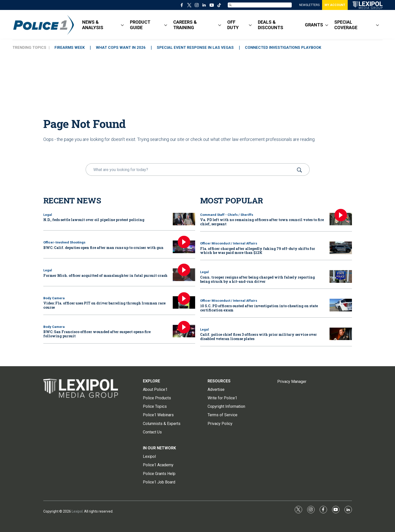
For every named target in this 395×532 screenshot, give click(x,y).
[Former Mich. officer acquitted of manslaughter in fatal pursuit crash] (184, 275)
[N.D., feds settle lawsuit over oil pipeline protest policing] (184, 219)
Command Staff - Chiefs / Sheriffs (227, 215)
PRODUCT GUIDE (140, 25)
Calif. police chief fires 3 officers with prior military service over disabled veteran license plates (258, 337)
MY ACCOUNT (335, 5)
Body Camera (54, 298)
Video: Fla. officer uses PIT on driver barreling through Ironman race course (104, 305)
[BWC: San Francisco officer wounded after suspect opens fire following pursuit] (184, 331)
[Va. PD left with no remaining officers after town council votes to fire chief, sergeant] (341, 219)
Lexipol (77, 511)
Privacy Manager (292, 382)
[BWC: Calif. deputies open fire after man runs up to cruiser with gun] (184, 247)
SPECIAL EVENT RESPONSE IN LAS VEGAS (195, 48)
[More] (122, 25)
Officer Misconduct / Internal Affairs (229, 243)
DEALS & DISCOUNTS (271, 25)
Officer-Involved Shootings (64, 242)
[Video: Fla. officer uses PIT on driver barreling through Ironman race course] (184, 303)
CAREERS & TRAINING (185, 25)
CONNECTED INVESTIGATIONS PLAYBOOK (283, 48)
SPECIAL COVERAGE (346, 25)
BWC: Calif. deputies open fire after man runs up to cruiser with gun (103, 248)
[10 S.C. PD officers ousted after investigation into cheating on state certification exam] (341, 305)
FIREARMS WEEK (70, 48)
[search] (191, 170)
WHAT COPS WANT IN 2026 (121, 48)
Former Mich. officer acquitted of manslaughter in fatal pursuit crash (105, 275)
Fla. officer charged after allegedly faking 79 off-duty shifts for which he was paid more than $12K (258, 251)
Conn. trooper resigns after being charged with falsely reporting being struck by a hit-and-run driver (257, 279)
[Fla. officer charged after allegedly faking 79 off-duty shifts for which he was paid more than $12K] (341, 248)
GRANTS (314, 25)
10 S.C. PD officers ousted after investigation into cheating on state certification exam (259, 308)
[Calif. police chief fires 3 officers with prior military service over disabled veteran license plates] (341, 334)
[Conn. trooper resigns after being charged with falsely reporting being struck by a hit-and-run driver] (341, 276)
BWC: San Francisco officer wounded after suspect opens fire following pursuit (97, 334)
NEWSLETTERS (309, 5)
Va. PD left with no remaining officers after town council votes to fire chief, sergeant (262, 222)
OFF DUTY (233, 25)
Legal (48, 215)
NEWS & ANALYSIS (93, 25)
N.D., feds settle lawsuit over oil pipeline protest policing (94, 220)
